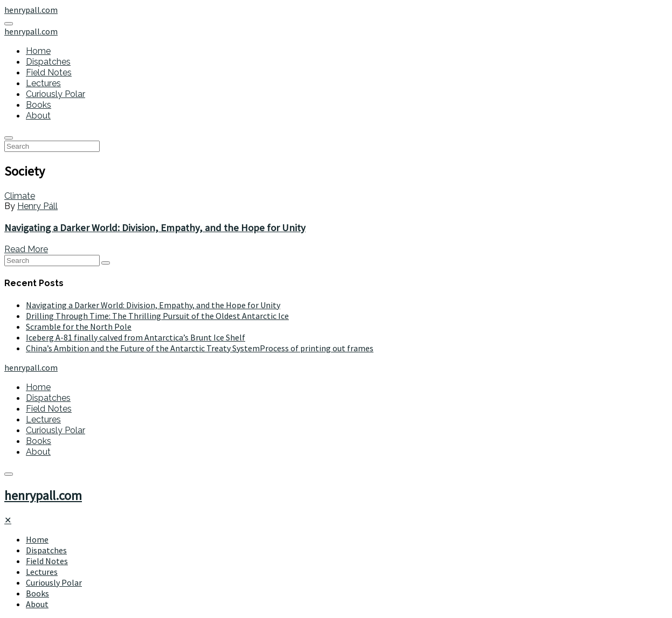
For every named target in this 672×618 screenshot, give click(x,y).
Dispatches (48, 62)
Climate (20, 196)
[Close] (8, 520)
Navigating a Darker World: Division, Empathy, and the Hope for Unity (155, 228)
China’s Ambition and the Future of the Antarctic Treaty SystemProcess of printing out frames (200, 348)
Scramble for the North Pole (79, 327)
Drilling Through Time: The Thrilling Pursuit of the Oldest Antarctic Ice (157, 316)
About (38, 116)
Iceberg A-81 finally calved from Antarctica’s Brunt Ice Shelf (136, 337)
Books (39, 105)
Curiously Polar (56, 94)
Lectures (43, 83)
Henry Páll (37, 206)
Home (38, 51)
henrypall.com (43, 495)
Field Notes (49, 72)
